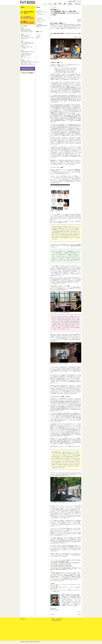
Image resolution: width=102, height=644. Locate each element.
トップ (52, 7)
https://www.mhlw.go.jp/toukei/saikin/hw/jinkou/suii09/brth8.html (62, 567)
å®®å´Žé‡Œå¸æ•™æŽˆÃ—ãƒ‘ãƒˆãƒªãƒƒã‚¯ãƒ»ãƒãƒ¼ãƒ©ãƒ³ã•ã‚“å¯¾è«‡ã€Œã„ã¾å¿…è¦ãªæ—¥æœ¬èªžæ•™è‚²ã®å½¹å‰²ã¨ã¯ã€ (28, 62)
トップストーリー (50, 4)
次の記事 (79, 615)
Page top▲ (79, 612)
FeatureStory (55, 4)
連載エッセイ (65, 4)
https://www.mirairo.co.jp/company (57, 581)
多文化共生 (38, 37)
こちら (64, 23)
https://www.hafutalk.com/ (63, 172)
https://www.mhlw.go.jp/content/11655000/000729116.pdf (61, 564)
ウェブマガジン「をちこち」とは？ (77, 4)
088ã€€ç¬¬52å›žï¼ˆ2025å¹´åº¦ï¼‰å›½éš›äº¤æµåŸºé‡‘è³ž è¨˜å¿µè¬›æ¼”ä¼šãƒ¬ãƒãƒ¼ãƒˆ (27, 30)
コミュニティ (39, 36)
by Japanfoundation (56, 620)
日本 (37, 38)
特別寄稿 (60, 4)
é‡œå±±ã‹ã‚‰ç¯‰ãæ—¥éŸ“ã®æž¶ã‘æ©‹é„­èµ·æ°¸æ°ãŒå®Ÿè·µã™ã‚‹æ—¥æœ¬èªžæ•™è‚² (27, 36)
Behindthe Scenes (70, 4)
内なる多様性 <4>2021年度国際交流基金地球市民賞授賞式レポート (42, 25)
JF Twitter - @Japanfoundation (57, 619)
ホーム (45, 4)
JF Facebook (22, 619)
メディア (38, 35)
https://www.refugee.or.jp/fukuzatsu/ (58, 287)
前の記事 (53, 615)
